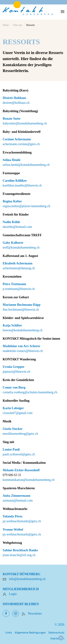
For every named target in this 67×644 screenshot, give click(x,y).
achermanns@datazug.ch (19, 268)
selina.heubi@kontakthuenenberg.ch (26, 165)
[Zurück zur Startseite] (28, 12)
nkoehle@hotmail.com (17, 227)
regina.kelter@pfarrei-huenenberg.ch (26, 206)
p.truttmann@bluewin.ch (19, 289)
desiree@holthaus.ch (16, 103)
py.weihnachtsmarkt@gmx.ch (22, 521)
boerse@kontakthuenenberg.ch (23, 330)
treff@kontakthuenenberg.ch (21, 247)
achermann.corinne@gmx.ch (21, 144)
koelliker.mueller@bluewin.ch (22, 185)
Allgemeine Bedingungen (30, 633)
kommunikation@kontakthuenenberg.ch (29, 480)
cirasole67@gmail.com (18, 413)
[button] (63, 12)
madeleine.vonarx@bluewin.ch (23, 351)
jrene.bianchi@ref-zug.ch (19, 555)
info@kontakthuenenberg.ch (27, 579)
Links (9, 633)
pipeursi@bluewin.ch (16, 372)
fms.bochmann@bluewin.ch (21, 310)
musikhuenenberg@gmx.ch (20, 434)
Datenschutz (56, 633)
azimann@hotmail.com (18, 500)
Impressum (57, 638)
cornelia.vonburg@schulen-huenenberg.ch (30, 392)
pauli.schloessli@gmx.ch (19, 454)
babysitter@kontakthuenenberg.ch (25, 123)
